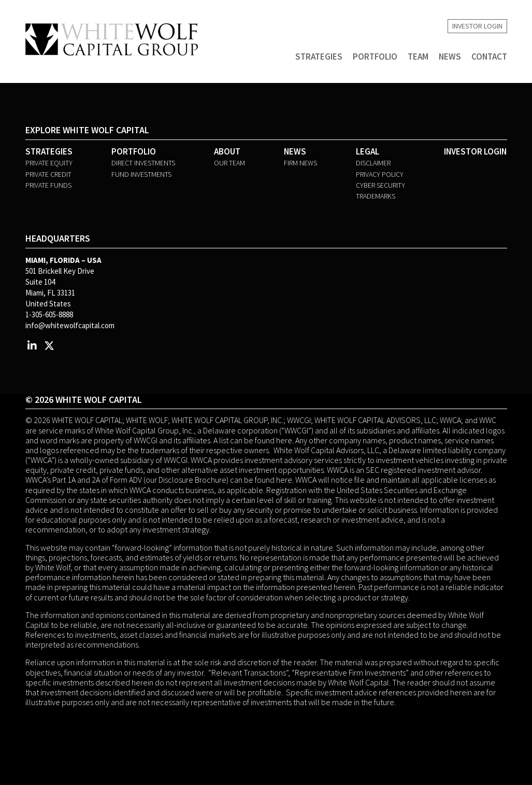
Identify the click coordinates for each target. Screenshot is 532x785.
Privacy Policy (380, 174)
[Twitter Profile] (49, 346)
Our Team (229, 163)
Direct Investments (143, 163)
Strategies (319, 57)
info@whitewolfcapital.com (70, 325)
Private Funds (48, 185)
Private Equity (49, 163)
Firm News (300, 163)
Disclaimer (373, 163)
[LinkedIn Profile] (32, 346)
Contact (489, 57)
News (450, 57)
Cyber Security (380, 185)
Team (418, 57)
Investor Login (477, 26)
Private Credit (48, 174)
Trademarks (376, 196)
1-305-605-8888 (49, 314)
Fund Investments (141, 174)
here (284, 440)
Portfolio (375, 57)
